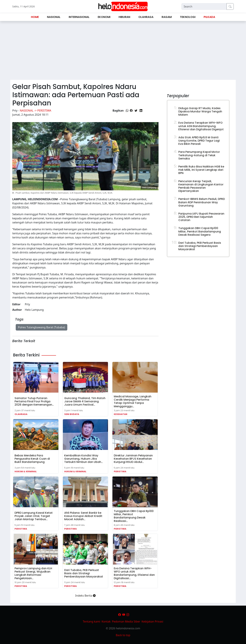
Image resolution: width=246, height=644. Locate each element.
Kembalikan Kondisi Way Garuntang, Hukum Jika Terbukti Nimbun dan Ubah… (84, 459)
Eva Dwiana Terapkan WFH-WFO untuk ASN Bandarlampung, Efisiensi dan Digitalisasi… (134, 573)
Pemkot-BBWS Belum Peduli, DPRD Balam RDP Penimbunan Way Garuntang (202, 202)
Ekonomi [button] (104, 17)
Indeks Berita (85, 596)
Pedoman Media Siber (126, 621)
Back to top (123, 635)
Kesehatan (121, 414)
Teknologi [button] (188, 17)
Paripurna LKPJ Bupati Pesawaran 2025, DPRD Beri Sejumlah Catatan (201, 217)
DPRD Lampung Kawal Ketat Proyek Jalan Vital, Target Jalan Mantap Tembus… (34, 516)
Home (35, 17)
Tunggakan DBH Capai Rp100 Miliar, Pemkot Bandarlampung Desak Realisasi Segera (200, 231)
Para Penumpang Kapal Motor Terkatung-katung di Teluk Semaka (199, 155)
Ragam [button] (167, 17)
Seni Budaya (72, 414)
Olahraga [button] (146, 17)
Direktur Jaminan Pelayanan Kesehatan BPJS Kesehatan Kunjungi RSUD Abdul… (133, 459)
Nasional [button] (54, 17)
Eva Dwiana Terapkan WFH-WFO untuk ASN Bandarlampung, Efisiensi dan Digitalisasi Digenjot (201, 126)
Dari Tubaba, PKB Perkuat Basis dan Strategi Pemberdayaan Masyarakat (84, 573)
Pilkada (209, 17)
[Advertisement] (123, 52)
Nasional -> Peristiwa (36, 111)
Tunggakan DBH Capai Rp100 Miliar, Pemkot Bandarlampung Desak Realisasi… (134, 516)
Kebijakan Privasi (152, 621)
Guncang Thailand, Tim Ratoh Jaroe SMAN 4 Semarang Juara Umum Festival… (85, 401)
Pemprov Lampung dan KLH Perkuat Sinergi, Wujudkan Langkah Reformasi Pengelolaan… (33, 573)
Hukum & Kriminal (26, 471)
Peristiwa (120, 471)
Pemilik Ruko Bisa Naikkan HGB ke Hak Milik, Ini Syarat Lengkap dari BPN (201, 170)
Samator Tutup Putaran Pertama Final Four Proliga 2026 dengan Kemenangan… (34, 401)
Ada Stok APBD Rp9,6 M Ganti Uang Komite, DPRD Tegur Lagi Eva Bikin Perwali (199, 141)
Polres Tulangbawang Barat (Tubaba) (42, 327)
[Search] (204, 6)
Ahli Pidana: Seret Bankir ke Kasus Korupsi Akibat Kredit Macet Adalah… (83, 516)
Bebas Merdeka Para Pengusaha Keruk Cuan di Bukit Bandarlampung (32, 459)
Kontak (106, 621)
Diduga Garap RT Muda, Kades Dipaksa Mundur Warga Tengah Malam (200, 111)
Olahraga (21, 414)
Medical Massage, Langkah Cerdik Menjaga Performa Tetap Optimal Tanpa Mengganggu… (133, 401)
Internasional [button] (79, 17)
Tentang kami (92, 621)
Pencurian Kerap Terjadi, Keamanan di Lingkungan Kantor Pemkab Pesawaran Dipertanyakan (201, 186)
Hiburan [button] (124, 17)
